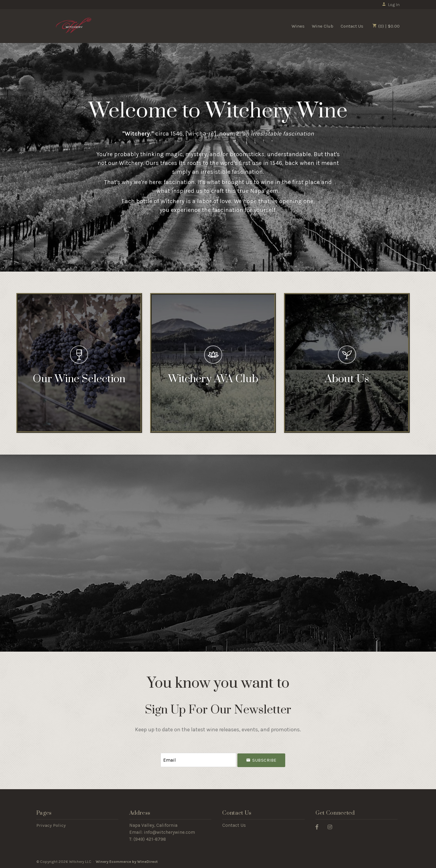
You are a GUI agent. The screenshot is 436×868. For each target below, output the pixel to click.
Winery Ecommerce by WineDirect (127, 861)
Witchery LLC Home (74, 25)
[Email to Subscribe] (198, 760)
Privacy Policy (51, 825)
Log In (391, 5)
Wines (298, 26)
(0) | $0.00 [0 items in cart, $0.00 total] (386, 26)
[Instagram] (332, 827)
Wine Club (323, 26)
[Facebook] (319, 827)
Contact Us (352, 26)
